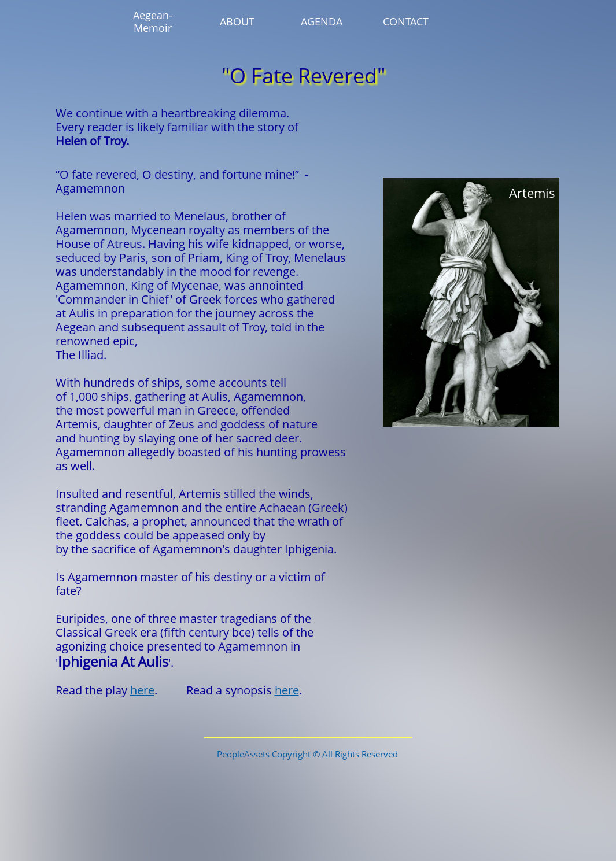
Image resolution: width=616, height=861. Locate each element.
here (142, 690)
